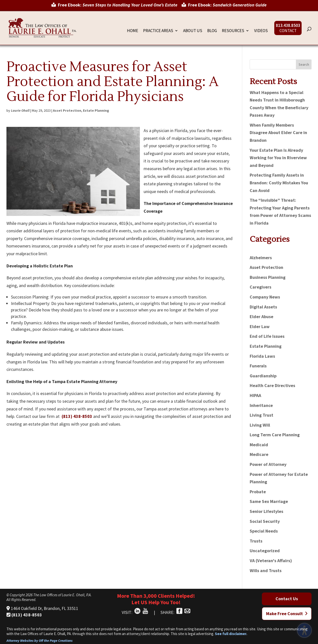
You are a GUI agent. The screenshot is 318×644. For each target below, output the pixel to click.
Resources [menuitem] (233, 31)
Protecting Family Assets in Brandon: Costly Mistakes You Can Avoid (279, 183)
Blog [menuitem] (212, 31)
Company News (265, 297)
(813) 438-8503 (77, 416)
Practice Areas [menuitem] (158, 31)
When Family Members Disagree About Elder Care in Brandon (278, 133)
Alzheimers (261, 258)
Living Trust (261, 415)
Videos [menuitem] (261, 31)
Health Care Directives (272, 385)
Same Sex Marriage (269, 501)
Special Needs (264, 531)
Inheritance (261, 405)
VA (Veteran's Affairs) (271, 561)
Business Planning (268, 277)
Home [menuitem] (133, 31)
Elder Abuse (261, 317)
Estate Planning (96, 110)
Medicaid (259, 445)
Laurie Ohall (20, 110)
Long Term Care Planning (275, 435)
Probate (258, 492)
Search (304, 64)
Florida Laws (262, 356)
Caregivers (260, 287)
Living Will (260, 425)
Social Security (265, 521)
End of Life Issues (267, 336)
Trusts (256, 541)
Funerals (258, 366)
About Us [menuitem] (193, 31)
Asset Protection (67, 110)
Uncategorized (265, 551)
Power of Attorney (268, 464)
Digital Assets (263, 307)
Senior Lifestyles (266, 511)
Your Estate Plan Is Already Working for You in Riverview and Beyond (278, 158)
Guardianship (263, 376)
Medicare (259, 454)
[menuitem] (114, 7)
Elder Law (260, 326)
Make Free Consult (287, 614)
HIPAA (255, 395)
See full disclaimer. (231, 634)
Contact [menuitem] (288, 31)
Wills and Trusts (266, 570)
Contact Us (287, 599)
